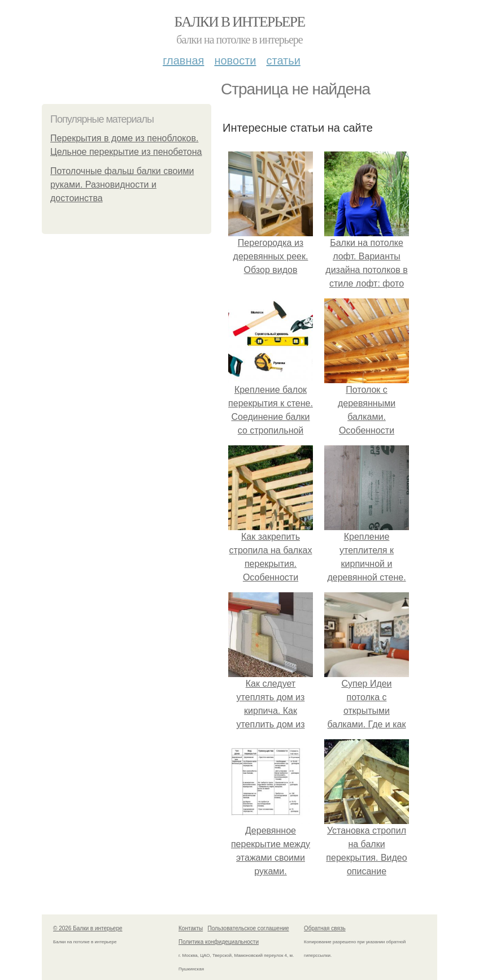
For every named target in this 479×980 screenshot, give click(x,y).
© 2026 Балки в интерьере (88, 928)
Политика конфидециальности (219, 942)
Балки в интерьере (239, 22)
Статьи (283, 60)
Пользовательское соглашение (249, 928)
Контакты (191, 928)
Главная (183, 60)
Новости (235, 60)
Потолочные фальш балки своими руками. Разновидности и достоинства (122, 185)
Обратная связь (325, 928)
